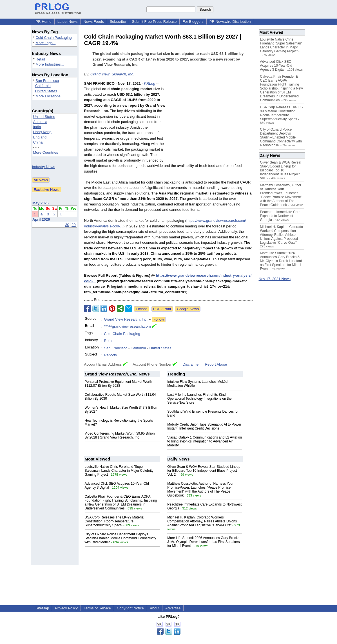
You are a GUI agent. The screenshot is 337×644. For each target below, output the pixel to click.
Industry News (44, 167)
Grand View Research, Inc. (112, 74)
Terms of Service (97, 608)
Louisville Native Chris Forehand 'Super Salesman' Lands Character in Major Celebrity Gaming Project (119, 471)
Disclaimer (191, 364)
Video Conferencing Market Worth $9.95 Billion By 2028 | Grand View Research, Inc (120, 435)
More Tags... (45, 43)
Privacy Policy (66, 608)
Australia (40, 122)
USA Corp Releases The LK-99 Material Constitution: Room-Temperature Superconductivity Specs (115, 521)
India (37, 127)
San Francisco (47, 81)
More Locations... (50, 96)
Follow (159, 319)
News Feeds (93, 22)
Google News (188, 309)
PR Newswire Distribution (230, 22)
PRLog (149, 83)
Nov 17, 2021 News (275, 279)
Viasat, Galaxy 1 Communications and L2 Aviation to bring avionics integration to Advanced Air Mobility (205, 441)
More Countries (46, 152)
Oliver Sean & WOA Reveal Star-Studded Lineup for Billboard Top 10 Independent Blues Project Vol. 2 (204, 471)
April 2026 (41, 219)
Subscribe (118, 22)
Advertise (173, 608)
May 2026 (41, 203)
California (43, 86)
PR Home (44, 22)
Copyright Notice (130, 608)
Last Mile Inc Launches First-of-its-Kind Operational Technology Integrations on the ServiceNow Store (199, 399)
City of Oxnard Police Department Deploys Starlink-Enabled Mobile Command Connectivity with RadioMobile (120, 538)
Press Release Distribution (58, 11)
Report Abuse (216, 364)
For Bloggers (193, 22)
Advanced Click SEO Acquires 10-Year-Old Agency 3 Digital (276, 66)
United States (46, 91)
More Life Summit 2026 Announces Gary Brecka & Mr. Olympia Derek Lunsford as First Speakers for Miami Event (203, 542)
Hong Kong (42, 132)
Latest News (68, 22)
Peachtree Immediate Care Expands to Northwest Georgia (280, 216)
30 (67, 225)
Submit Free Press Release (154, 22)
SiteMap (43, 608)
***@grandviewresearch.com (127, 326)
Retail (40, 59)
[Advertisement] (211, 122)
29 (73, 225)
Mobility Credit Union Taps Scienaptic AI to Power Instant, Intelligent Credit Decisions (204, 426)
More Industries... (50, 64)
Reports (110, 355)
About (155, 608)
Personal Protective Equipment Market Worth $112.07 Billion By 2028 (119, 384)
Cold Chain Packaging (54, 38)
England (40, 137)
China (38, 142)
